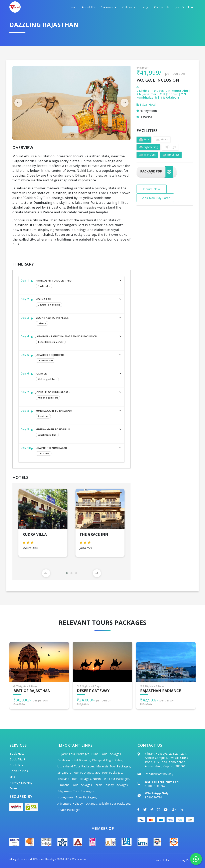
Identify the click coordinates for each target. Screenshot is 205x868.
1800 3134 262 (155, 786)
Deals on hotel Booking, (74, 760)
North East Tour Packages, (112, 779)
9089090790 (153, 797)
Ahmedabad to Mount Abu (76, 284)
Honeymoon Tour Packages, (77, 797)
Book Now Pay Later (155, 198)
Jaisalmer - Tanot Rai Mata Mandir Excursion (76, 340)
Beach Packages (69, 810)
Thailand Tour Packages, (75, 779)
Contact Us (162, 7)
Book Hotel (17, 754)
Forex (13, 788)
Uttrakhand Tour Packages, (76, 766)
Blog (145, 7)
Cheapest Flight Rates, (108, 760)
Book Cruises (19, 771)
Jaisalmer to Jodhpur (76, 359)
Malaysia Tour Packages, (114, 766)
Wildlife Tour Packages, (115, 804)
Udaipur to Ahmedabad (76, 451)
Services (109, 7)
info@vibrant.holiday (159, 774)
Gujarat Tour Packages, (74, 754)
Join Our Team (186, 7)
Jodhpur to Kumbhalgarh (76, 396)
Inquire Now (152, 189)
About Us (88, 7)
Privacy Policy (185, 860)
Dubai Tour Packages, (107, 754)
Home (72, 7)
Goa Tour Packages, (109, 773)
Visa (12, 777)
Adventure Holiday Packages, (78, 804)
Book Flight (17, 759)
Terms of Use (162, 860)
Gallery (129, 7)
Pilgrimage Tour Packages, (76, 791)
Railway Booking (21, 783)
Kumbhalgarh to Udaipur (76, 433)
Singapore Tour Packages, (76, 773)
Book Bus (16, 765)
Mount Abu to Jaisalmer (76, 321)
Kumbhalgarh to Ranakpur (76, 414)
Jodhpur (76, 377)
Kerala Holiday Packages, (111, 785)
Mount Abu (76, 303)
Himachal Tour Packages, (75, 785)
